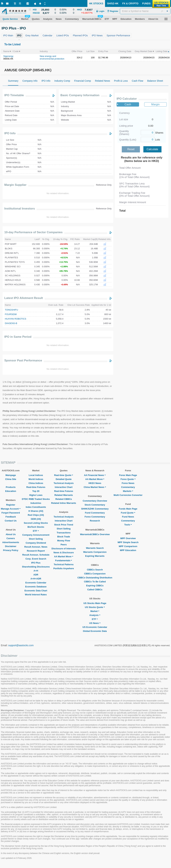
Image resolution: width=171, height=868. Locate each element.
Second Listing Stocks (36, 523)
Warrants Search (95, 548)
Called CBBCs (95, 590)
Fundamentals (64, 560)
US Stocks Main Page (95, 603)
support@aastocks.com (21, 645)
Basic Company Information (80, 95)
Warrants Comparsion (95, 552)
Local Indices (36, 475)
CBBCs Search (95, 570)
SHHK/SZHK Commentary (95, 509)
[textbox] (145, 11)
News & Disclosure (64, 553)
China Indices (36, 483)
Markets (128, 491)
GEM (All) (36, 519)
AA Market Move (64, 556)
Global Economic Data (95, 631)
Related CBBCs (64, 499)
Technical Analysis (64, 483)
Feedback (11, 517)
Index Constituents (36, 507)
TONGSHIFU (11, 310)
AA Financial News (95, 475)
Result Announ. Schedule (36, 555)
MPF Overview (128, 538)
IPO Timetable (14, 95)
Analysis (95, 615)
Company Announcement (36, 535)
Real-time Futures (36, 487)
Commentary (128, 487)
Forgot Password (11, 513)
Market (95, 611)
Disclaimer (11, 546)
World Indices (36, 479)
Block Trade (64, 537)
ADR (36, 575)
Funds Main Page (128, 509)
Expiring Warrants (95, 556)
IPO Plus (36, 563)
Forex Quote (128, 479)
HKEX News (95, 483)
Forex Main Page (128, 475)
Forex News (128, 483)
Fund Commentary (95, 513)
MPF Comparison (128, 546)
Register (11, 505)
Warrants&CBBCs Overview (95, 534)
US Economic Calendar (95, 627)
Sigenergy (8, 56)
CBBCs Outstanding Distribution (95, 578)
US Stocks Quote (95, 607)
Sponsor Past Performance (23, 360)
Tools (128, 525)
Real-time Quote (64, 475)
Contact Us (11, 521)
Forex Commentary (95, 517)
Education (11, 491)
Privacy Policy (11, 550)
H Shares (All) (36, 511)
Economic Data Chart (36, 591)
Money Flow (64, 541)
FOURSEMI (11, 314)
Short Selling (36, 539)
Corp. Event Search (36, 559)
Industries (36, 503)
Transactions (64, 533)
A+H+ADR (36, 579)
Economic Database (36, 587)
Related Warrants (64, 495)
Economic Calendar (36, 583)
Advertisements (11, 542)
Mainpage (11, 475)
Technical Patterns (64, 564)
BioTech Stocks (36, 527)
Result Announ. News (36, 547)
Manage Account (11, 509)
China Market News (95, 487)
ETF (36, 531)
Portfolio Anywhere (64, 568)
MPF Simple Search (128, 542)
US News (95, 623)
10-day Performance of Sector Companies (33, 232)
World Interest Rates (36, 595)
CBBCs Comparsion (95, 574)
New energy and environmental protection (52, 57)
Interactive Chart (64, 487)
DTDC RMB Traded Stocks (36, 499)
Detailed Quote (64, 479)
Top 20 (36, 491)
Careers (11, 538)
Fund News (128, 517)
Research (95, 521)
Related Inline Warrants (64, 503)
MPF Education (128, 550)
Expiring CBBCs (95, 586)
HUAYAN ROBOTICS (16, 319)
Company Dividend (36, 543)
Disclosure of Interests (64, 549)
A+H (36, 571)
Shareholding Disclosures (36, 567)
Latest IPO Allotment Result (24, 298)
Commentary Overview (95, 501)
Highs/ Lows (36, 495)
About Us (11, 534)
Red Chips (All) (36, 515)
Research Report (36, 551)
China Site (11, 479)
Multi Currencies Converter (128, 495)
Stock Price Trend (64, 525)
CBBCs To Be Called (95, 582)
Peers (64, 545)
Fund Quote (128, 513)
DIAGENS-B (11, 323)
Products (11, 487)
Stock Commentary (95, 505)
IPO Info (10, 133)
